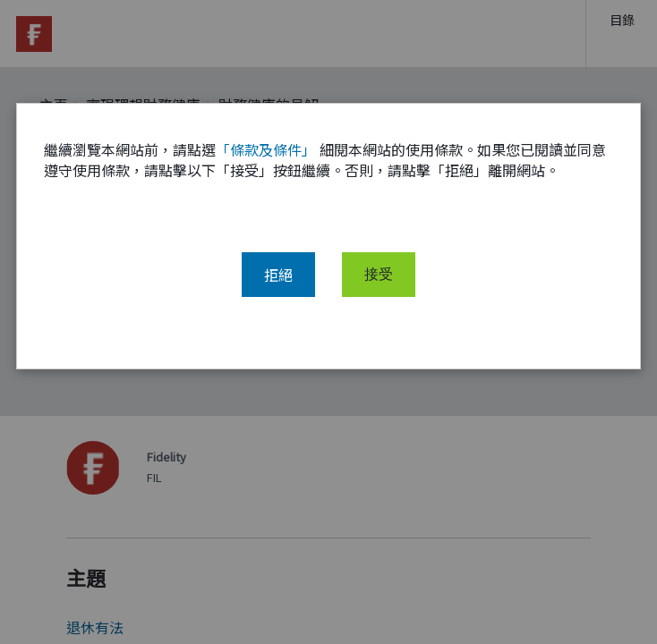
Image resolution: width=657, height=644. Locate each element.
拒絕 (278, 275)
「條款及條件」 (266, 149)
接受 (379, 275)
